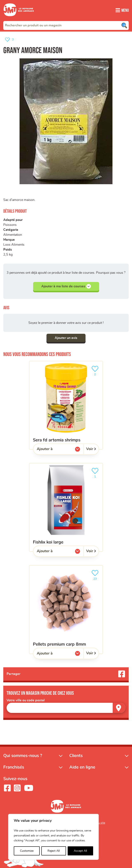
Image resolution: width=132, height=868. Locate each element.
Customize (27, 851)
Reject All (54, 851)
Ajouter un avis (66, 338)
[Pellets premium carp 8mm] (66, 609)
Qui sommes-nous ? (23, 756)
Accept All (80, 851)
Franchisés (14, 767)
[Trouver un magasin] (119, 708)
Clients (76, 756)
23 (96, 575)
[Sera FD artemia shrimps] (66, 405)
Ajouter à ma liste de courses (66, 286)
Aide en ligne (82, 767)
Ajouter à (53, 450)
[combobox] (66, 25)
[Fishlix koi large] (66, 507)
